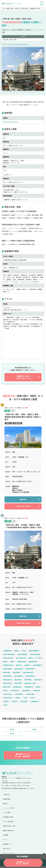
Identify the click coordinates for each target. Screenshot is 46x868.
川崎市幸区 (37, 692)
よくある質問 (7, 814)
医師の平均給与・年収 (9, 828)
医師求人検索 (10, 8)
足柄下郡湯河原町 (9, 655)
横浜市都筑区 (30, 670)
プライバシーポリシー (9, 855)
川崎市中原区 (7, 699)
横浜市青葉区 (7, 670)
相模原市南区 (33, 663)
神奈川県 (18, 8)
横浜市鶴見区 (37, 666)
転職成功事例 (7, 801)
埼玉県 (12, 731)
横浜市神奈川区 (28, 674)
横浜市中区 (7, 688)
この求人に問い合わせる (23, 507)
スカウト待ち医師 (8, 823)
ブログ (5, 841)
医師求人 (6, 805)
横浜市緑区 (17, 674)
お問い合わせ (7, 851)
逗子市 (24, 652)
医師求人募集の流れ (9, 832)
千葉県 (34, 731)
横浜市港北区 (7, 681)
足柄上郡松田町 (35, 655)
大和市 (25, 699)
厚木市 (32, 699)
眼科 (41, 8)
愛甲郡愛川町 (29, 688)
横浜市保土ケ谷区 (30, 685)
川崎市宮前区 (19, 696)
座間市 (38, 688)
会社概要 (6, 837)
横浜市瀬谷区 (19, 677)
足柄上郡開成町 (22, 655)
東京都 (12, 735)
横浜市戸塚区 (7, 685)
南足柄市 (6, 703)
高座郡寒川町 (7, 652)
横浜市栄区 (28, 681)
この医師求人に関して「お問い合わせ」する (23, 377)
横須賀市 (27, 666)
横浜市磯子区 (7, 677)
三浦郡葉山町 (34, 703)
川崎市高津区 (26, 692)
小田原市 (17, 699)
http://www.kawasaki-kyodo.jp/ (20, 44)
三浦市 (5, 707)
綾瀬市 (5, 663)
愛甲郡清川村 (17, 688)
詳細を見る (23, 500)
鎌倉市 (17, 652)
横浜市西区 (7, 674)
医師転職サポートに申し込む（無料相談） (23, 757)
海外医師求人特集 (8, 819)
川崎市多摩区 (30, 696)
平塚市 (5, 692)
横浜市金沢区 (19, 670)
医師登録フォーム (8, 846)
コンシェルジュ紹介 (9, 810)
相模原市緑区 (22, 663)
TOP (4, 8)
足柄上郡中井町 (21, 659)
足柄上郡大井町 (8, 659)
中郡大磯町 (24, 703)
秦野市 (12, 663)
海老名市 (19, 666)
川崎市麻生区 (15, 692)
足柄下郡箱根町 (34, 652)
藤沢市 (31, 659)
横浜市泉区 (18, 681)
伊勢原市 (15, 703)
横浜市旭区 (38, 681)
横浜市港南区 (30, 677)
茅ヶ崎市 (39, 659)
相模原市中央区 (8, 666)
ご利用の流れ (7, 796)
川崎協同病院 (35, 8)
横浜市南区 (18, 685)
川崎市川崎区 (26, 8)
